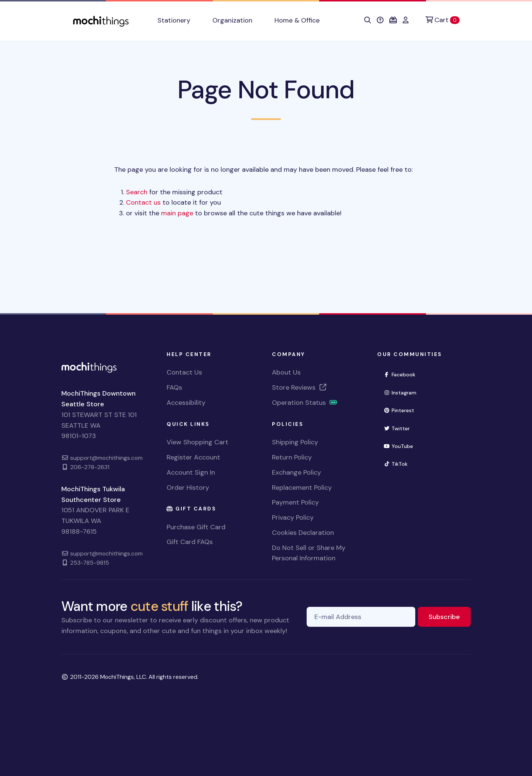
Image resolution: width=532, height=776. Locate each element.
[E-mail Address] (361, 617)
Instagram (403, 392)
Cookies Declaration (303, 533)
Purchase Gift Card (196, 527)
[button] (368, 20)
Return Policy (292, 457)
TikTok (399, 463)
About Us (286, 372)
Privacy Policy (293, 517)
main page (177, 213)
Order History (188, 488)
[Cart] (443, 20)
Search (137, 192)
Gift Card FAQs (190, 542)
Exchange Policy (296, 472)
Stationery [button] (174, 20)
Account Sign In (191, 472)
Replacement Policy (302, 488)
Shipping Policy (295, 442)
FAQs (174, 387)
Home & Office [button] (297, 20)
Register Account (193, 457)
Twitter (400, 428)
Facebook (403, 374)
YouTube (401, 446)
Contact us (143, 202)
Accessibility (186, 403)
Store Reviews (300, 387)
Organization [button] (232, 20)
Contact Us (184, 372)
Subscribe (450, 616)
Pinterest (402, 410)
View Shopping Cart (197, 442)
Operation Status (305, 403)
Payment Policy (295, 502)
